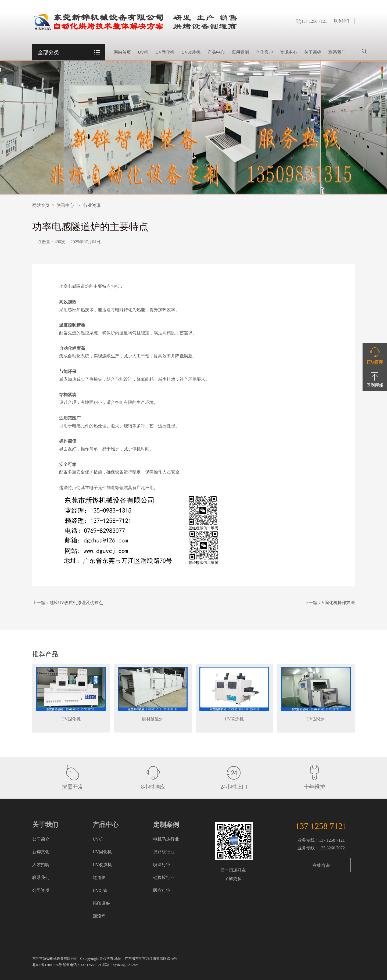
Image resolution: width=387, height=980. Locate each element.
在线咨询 (321, 865)
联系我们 (342, 21)
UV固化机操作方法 (337, 603)
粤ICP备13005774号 (47, 965)
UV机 (143, 52)
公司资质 (41, 890)
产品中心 (216, 52)
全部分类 (48, 52)
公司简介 (41, 839)
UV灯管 (100, 890)
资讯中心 (289, 52)
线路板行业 (164, 852)
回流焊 (99, 916)
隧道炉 (99, 877)
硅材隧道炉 (153, 719)
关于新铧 (313, 52)
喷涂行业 (162, 865)
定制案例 (166, 825)
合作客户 (264, 52)
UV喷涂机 (234, 719)
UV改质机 (191, 52)
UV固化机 (165, 52)
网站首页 (122, 52)
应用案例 (240, 52)
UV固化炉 (316, 719)
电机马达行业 (166, 839)
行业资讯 (92, 205)
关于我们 (45, 825)
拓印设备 (101, 903)
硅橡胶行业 (164, 877)
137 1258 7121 (311, 21)
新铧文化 (41, 852)
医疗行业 (162, 890)
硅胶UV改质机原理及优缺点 (76, 603)
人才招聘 (41, 865)
